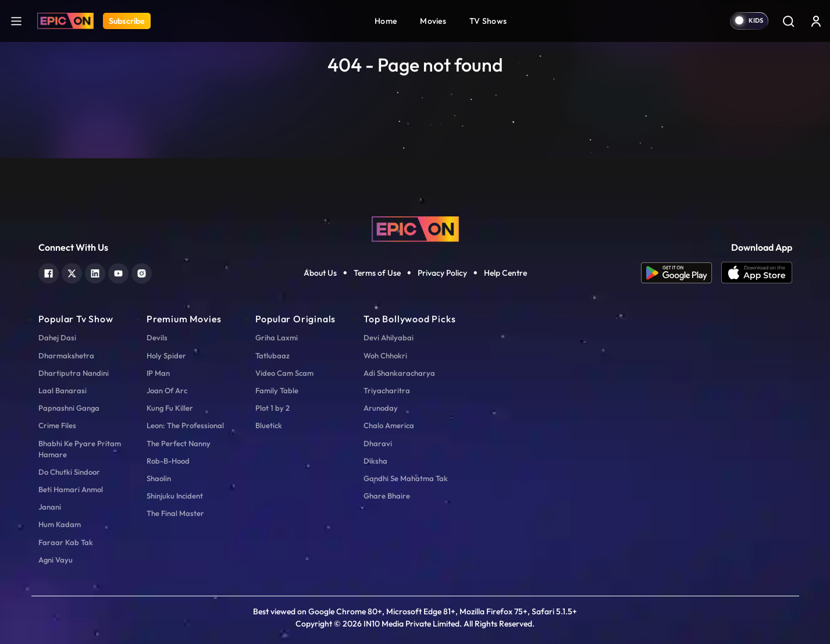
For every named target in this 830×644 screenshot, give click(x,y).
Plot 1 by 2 (272, 408)
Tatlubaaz (272, 355)
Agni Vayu (56, 560)
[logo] (415, 228)
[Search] (788, 21)
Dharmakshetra (66, 355)
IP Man (158, 373)
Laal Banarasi (63, 390)
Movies (433, 21)
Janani (50, 507)
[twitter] (72, 272)
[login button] (816, 21)
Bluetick (269, 425)
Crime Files (57, 425)
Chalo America (389, 425)
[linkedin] (95, 272)
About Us (320, 273)
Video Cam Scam (284, 373)
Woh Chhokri (385, 355)
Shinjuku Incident (175, 496)
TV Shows (488, 21)
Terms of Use (377, 273)
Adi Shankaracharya (399, 373)
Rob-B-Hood (168, 461)
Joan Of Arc (167, 390)
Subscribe (127, 21)
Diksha (375, 461)
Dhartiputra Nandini (74, 373)
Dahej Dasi (57, 337)
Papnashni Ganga (69, 408)
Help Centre (505, 273)
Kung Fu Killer (170, 408)
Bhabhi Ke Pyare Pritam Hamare (80, 449)
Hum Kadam (60, 524)
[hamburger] (16, 21)
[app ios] (757, 273)
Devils (157, 337)
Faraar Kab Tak (66, 542)
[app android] (681, 273)
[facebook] (49, 272)
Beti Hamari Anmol (71, 489)
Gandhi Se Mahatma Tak (406, 478)
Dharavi (378, 443)
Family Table (277, 390)
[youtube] (118, 272)
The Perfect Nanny (179, 443)
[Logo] (65, 21)
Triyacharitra (387, 390)
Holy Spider (166, 355)
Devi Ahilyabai (389, 337)
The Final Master (175, 513)
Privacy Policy (442, 273)
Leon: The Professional (185, 425)
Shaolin (159, 478)
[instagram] (142, 272)
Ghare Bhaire (387, 496)
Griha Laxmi (277, 337)
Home (386, 21)
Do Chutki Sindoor (69, 472)
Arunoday (381, 408)
